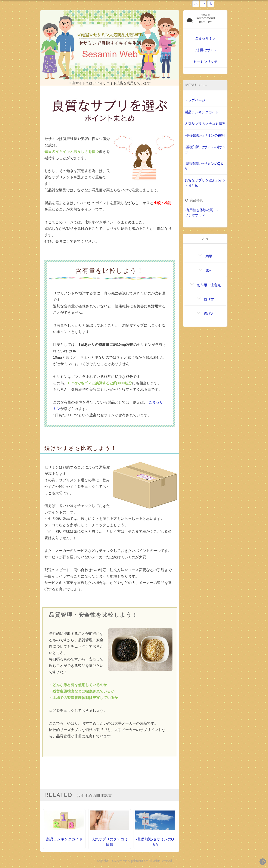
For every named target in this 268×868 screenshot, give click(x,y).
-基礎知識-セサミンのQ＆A (204, 166)
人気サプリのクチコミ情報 (205, 124)
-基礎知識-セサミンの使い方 (205, 149)
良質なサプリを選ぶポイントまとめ (205, 183)
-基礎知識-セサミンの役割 (205, 135)
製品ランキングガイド (202, 112)
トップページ (195, 100)
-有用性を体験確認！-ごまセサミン (201, 212)
